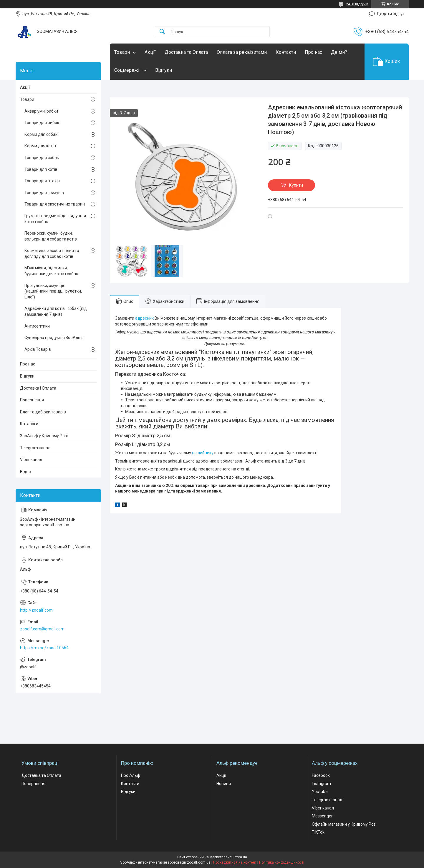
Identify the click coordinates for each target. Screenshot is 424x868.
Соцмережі (127, 70)
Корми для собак (41, 134)
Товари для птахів (42, 181)
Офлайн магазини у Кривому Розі (344, 824)
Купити (296, 185)
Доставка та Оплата (186, 52)
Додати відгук (391, 14)
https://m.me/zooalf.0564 (44, 648)
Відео (25, 472)
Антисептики (37, 326)
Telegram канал (35, 448)
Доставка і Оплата (38, 388)
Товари (122, 52)
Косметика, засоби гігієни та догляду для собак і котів (52, 253)
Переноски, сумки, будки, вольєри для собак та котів (51, 236)
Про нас (313, 52)
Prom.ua (240, 857)
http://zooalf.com (36, 610)
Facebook (321, 775)
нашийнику (203, 453)
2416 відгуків (357, 4)
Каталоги (29, 424)
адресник (144, 318)
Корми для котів (40, 146)
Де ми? (339, 52)
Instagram (321, 784)
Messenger (322, 816)
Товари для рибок (42, 123)
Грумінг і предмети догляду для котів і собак (55, 219)
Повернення (32, 400)
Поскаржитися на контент (235, 862)
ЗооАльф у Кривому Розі (44, 436)
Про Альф (131, 775)
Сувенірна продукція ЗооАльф (54, 338)
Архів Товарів (38, 349)
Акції (150, 52)
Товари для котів (41, 169)
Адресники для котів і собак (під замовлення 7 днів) (56, 311)
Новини (224, 784)
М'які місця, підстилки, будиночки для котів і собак (51, 271)
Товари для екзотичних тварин (55, 204)
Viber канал (31, 460)
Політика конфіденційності (282, 862)
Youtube (320, 792)
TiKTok (318, 832)
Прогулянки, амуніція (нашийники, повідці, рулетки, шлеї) (53, 291)
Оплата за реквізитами (242, 52)
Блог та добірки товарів (43, 412)
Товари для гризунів (44, 193)
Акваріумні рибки (41, 111)
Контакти (286, 52)
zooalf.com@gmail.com (42, 629)
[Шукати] (162, 32)
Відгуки (164, 70)
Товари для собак (42, 158)
